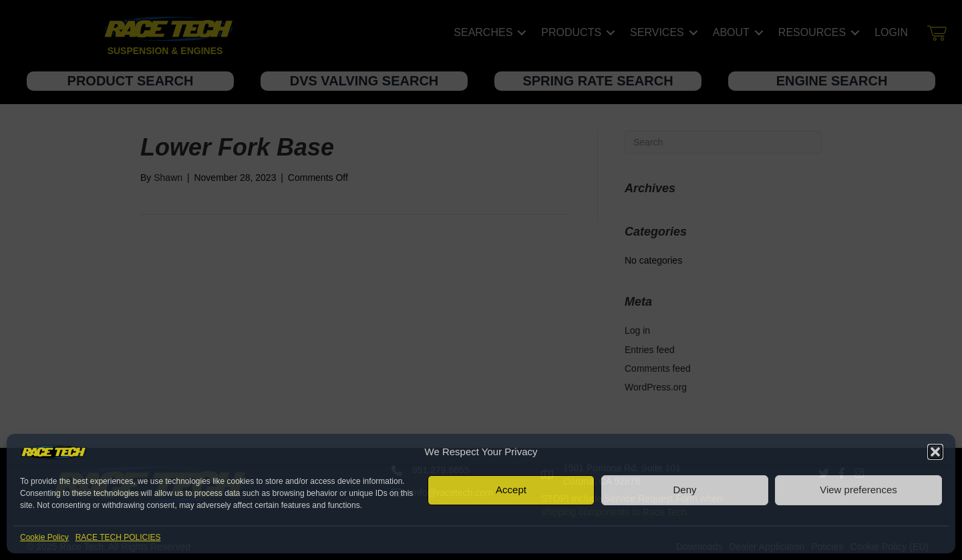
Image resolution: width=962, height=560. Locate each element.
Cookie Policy (44, 537)
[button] (935, 452)
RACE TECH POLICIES (118, 537)
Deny (684, 490)
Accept (511, 490)
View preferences (858, 490)
